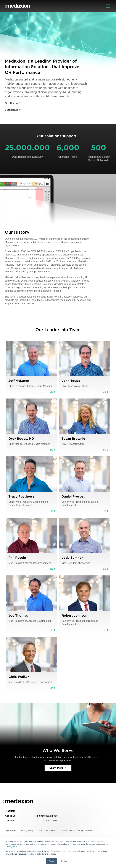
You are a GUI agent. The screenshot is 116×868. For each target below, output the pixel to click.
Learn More (56, 768)
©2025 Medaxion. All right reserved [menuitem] (77, 830)
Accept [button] (52, 861)
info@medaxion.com (47, 816)
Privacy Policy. (12, 847)
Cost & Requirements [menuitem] (48, 830)
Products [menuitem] (10, 811)
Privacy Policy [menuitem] (27, 830)
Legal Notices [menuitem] (10, 830)
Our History (12, 103)
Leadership (11, 110)
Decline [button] (64, 861)
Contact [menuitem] (9, 821)
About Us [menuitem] (10, 816)
